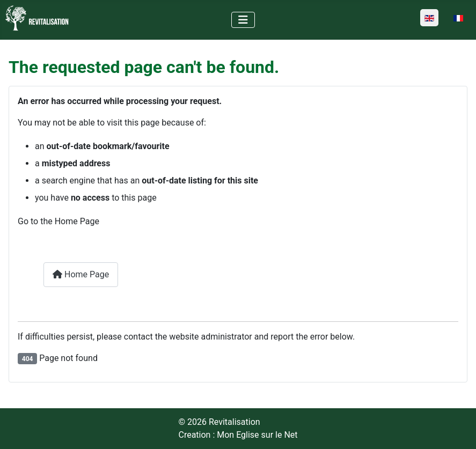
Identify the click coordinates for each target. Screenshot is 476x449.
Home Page (81, 274)
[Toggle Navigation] (243, 20)
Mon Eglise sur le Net (257, 435)
